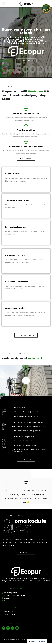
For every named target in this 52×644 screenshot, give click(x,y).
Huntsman (36, 92)
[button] (3, 4)
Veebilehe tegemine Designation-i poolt (15, 640)
